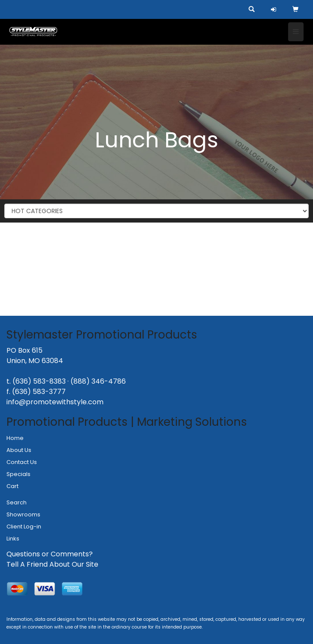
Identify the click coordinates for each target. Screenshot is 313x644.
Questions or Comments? (50, 554)
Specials (18, 474)
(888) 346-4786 (98, 381)
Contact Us (22, 462)
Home (15, 438)
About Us (19, 450)
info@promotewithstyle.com (55, 402)
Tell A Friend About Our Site (52, 564)
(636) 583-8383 (39, 381)
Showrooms (23, 514)
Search (17, 502)
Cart (12, 486)
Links (13, 539)
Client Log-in (24, 526)
